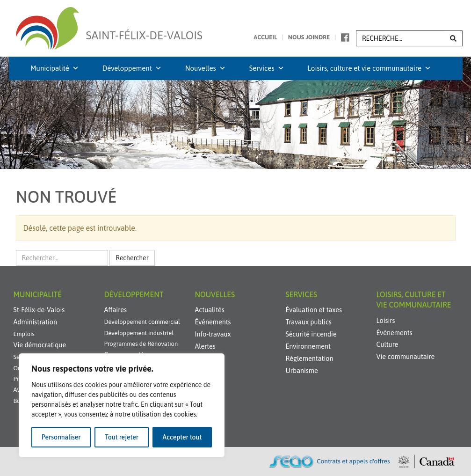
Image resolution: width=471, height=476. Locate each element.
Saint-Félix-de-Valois (145, 30)
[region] (122, 405)
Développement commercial (142, 322)
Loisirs (386, 321)
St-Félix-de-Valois (39, 310)
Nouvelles (206, 68)
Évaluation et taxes (314, 310)
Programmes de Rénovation (141, 344)
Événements (213, 322)
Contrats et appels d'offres (353, 461)
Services (267, 68)
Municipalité (55, 68)
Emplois (24, 334)
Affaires (116, 310)
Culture (388, 344)
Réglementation (310, 359)
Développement (132, 68)
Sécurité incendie (311, 334)
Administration (35, 322)
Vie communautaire (406, 357)
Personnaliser (61, 437)
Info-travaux (213, 334)
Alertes (205, 346)
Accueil (265, 37)
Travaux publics (309, 322)
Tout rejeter (122, 437)
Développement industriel (139, 333)
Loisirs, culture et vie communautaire (370, 68)
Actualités (210, 310)
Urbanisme (302, 371)
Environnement (308, 346)
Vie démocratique (40, 345)
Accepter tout (182, 437)
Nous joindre (309, 37)
